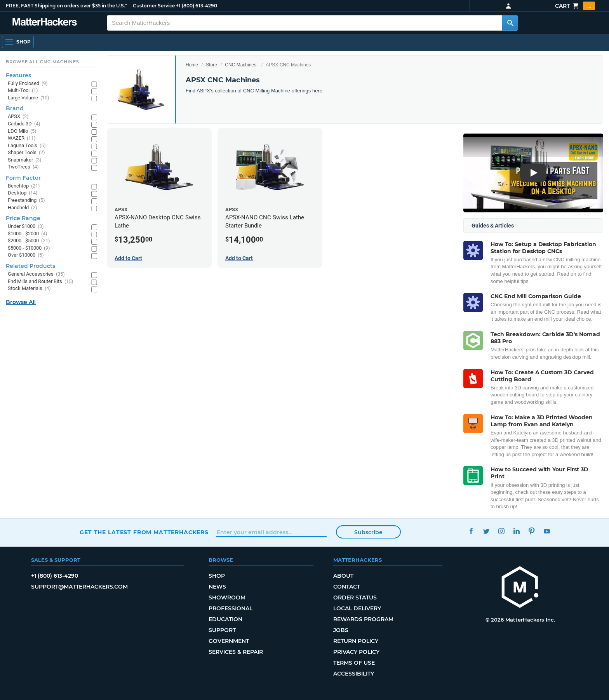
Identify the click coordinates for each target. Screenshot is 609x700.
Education (225, 619)
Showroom (227, 598)
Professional (231, 608)
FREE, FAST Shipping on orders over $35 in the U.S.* (66, 6)
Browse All (21, 302)
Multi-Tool (23, 91)
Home (192, 65)
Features (18, 75)
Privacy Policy (356, 652)
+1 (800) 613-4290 (197, 6)
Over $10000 (26, 255)
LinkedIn (516, 531)
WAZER (22, 138)
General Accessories (36, 274)
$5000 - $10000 (29, 248)
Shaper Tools (26, 153)
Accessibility (354, 674)
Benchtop (24, 186)
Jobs (341, 630)
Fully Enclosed (28, 84)
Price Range (23, 218)
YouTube (547, 531)
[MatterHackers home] (520, 588)
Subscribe (368, 532)
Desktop (23, 193)
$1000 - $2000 (28, 234)
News (217, 587)
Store (211, 65)
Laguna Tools (27, 146)
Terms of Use (354, 663)
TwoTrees (23, 167)
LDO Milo (22, 131)
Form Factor (23, 178)
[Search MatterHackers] (510, 23)
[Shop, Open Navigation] (18, 42)
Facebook (471, 531)
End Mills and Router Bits (41, 282)
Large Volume (29, 98)
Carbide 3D (24, 124)
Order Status (355, 598)
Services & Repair (236, 652)
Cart (575, 6)
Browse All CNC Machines (43, 62)
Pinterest (532, 531)
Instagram (501, 531)
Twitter (486, 531)
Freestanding (26, 201)
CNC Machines (241, 65)
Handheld (23, 208)
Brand (15, 108)
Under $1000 (26, 227)
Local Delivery (357, 608)
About (343, 576)
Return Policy (356, 641)
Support (222, 630)
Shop (217, 576)
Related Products (30, 266)
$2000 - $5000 (29, 241)
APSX (18, 117)
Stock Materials (29, 289)
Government (229, 641)
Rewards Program (363, 619)
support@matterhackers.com (79, 587)
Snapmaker (25, 160)
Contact (347, 587)
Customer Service (154, 6)
